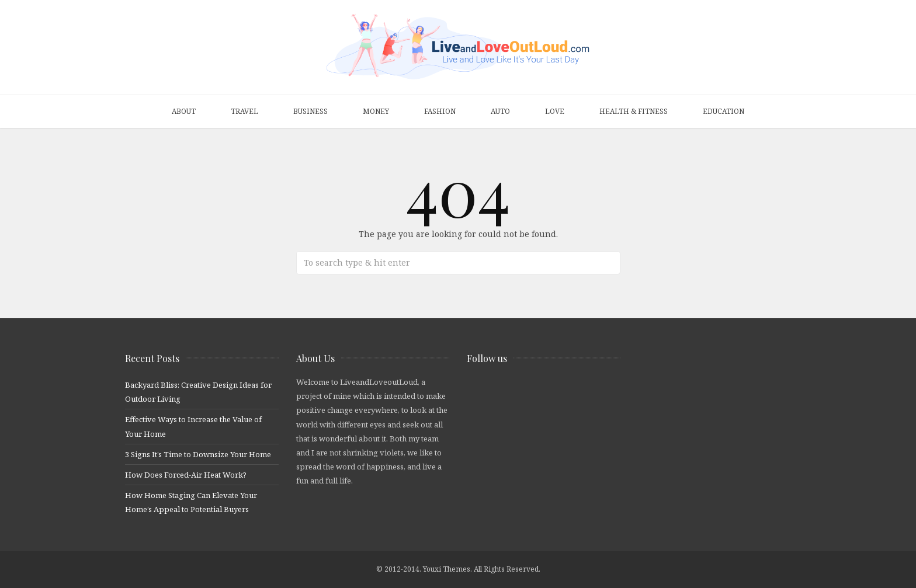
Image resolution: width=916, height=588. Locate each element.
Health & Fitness (634, 111)
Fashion (440, 111)
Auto (500, 111)
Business (310, 111)
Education (724, 111)
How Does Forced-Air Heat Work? (186, 475)
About (184, 111)
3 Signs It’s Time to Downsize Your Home (198, 454)
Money (376, 111)
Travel (244, 111)
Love (555, 111)
